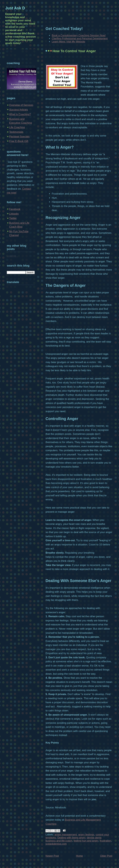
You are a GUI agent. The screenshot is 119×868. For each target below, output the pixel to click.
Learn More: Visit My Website (68, 42)
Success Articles (19, 110)
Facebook (15, 209)
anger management (66, 835)
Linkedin (14, 214)
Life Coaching (17, 127)
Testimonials (16, 132)
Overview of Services (21, 105)
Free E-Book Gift (19, 141)
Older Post (106, 856)
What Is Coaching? (20, 114)
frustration (106, 841)
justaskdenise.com (56, 844)
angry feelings (86, 835)
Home (79, 856)
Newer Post (52, 856)
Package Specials (19, 137)
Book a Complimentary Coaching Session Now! (79, 35)
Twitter (13, 218)
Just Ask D (15, 8)
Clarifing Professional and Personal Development (80, 39)
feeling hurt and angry (86, 841)
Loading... (12, 256)
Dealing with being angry (71, 838)
